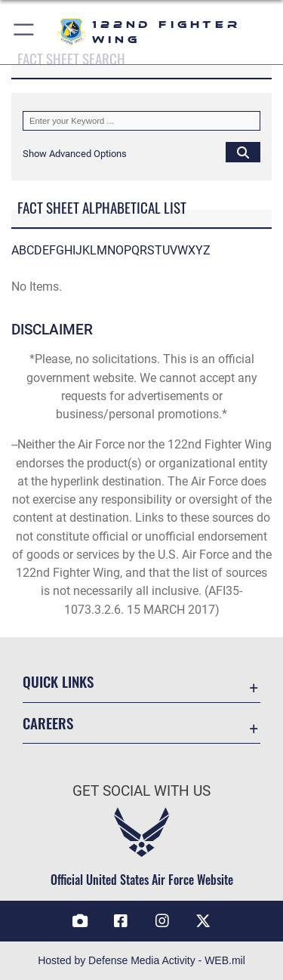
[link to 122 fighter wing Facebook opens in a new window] (121, 921)
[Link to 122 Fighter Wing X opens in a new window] (203, 921)
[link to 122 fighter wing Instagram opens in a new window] (162, 921)
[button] (25, 32)
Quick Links (58, 681)
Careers (48, 723)
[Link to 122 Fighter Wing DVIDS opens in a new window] (80, 921)
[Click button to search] (243, 152)
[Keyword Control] (141, 121)
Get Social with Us (141, 791)
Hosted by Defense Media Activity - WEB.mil (141, 960)
